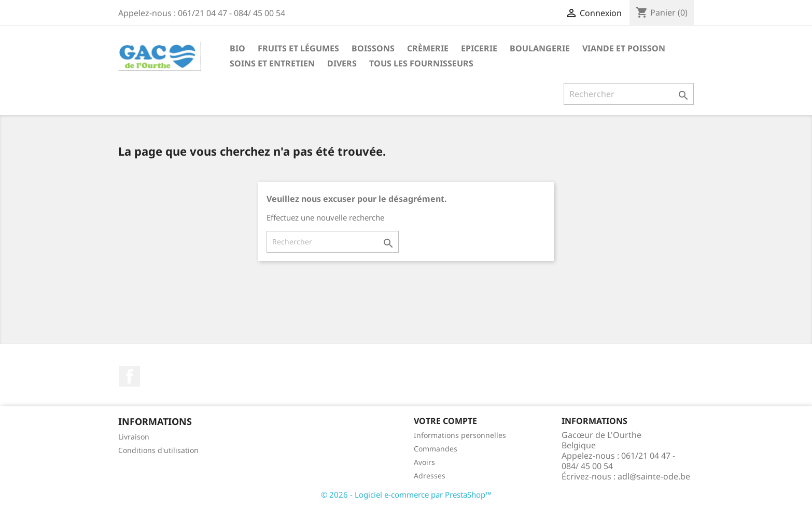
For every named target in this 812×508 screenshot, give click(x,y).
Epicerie (479, 48)
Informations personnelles (460, 435)
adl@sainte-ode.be (654, 476)
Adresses (430, 476)
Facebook (130, 376)
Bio (237, 48)
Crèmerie (428, 48)
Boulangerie (540, 48)
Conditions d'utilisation (158, 450)
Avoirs (424, 462)
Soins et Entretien (272, 63)
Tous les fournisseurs (421, 63)
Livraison (134, 437)
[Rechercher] (629, 94)
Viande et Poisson (624, 48)
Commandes (436, 449)
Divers (342, 63)
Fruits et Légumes (298, 48)
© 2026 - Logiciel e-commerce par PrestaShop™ (406, 495)
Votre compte (445, 421)
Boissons (373, 48)
